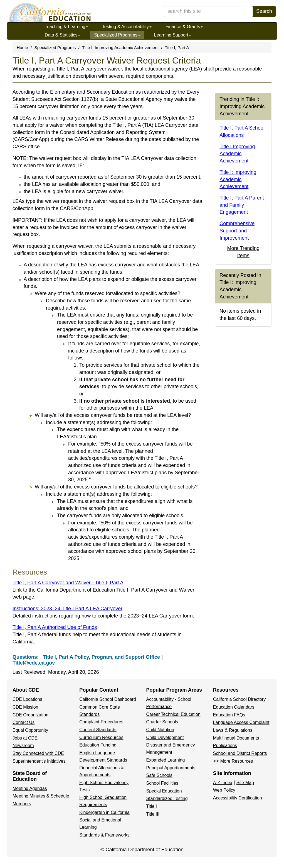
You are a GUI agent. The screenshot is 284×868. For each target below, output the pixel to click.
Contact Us (24, 722)
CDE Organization (30, 715)
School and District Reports (240, 753)
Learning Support (173, 35)
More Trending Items (243, 252)
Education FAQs (229, 715)
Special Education (164, 791)
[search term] (208, 11)
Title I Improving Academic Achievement (237, 154)
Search (264, 11)
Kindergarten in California (104, 812)
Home (22, 48)
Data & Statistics (62, 35)
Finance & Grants (184, 27)
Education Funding (98, 745)
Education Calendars (234, 707)
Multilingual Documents (236, 738)
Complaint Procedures (101, 722)
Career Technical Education (173, 714)
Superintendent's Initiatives (39, 761)
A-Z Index (223, 783)
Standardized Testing (167, 798)
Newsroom (23, 746)
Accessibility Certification (238, 798)
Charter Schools (162, 722)
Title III (153, 814)
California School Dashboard (108, 699)
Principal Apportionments (171, 768)
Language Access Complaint (241, 722)
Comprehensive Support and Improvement (237, 231)
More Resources (237, 761)
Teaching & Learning (66, 27)
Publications (225, 746)
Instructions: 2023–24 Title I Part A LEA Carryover (67, 609)
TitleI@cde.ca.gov (34, 663)
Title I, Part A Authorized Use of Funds (55, 627)
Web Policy (224, 790)
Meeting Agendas (30, 788)
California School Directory (239, 699)
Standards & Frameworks (104, 835)
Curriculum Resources (101, 737)
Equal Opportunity (30, 730)
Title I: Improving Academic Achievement (120, 48)
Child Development (165, 737)
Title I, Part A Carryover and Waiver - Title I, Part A (68, 583)
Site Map (245, 783)
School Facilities (162, 783)
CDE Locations (27, 699)
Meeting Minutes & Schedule (41, 796)
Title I (152, 806)
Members (22, 804)
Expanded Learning (166, 760)
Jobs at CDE (25, 738)
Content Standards (98, 730)
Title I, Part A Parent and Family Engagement (242, 205)
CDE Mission (25, 707)
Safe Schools (159, 775)
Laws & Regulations (233, 730)
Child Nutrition (160, 730)
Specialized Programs (117, 35)
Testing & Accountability (127, 27)
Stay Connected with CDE (38, 753)
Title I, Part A (177, 48)
